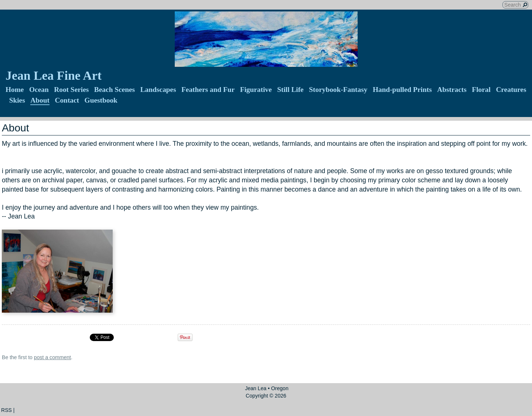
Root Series (71, 90)
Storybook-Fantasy (338, 90)
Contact (67, 100)
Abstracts (452, 90)
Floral (481, 90)
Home (15, 90)
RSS (6, 410)
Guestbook (101, 100)
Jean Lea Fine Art (54, 75)
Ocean (39, 90)
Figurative (256, 90)
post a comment (52, 357)
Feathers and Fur (208, 90)
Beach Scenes (115, 90)
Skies (17, 100)
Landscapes (158, 90)
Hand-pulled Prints (402, 90)
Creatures (511, 90)
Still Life (290, 90)
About (40, 100)
